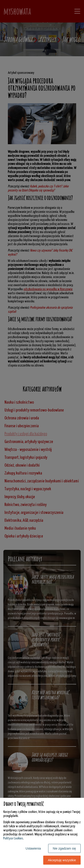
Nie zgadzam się (65, 848)
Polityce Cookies (13, 838)
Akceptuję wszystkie (62, 860)
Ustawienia (33, 848)
